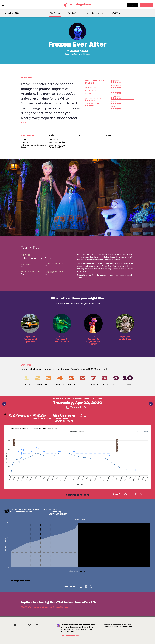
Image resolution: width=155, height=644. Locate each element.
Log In (132, 5)
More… (24, 123)
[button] (138, 431)
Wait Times (117, 13)
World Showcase (28, 135)
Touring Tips (74, 13)
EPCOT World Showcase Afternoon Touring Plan (45, 607)
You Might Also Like (95, 13)
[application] (77, 458)
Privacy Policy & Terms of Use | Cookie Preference (118, 626)
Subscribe (147, 5)
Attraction (74, 51)
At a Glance (55, 13)
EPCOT (85, 51)
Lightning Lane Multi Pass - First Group (34, 146)
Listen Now (70, 636)
